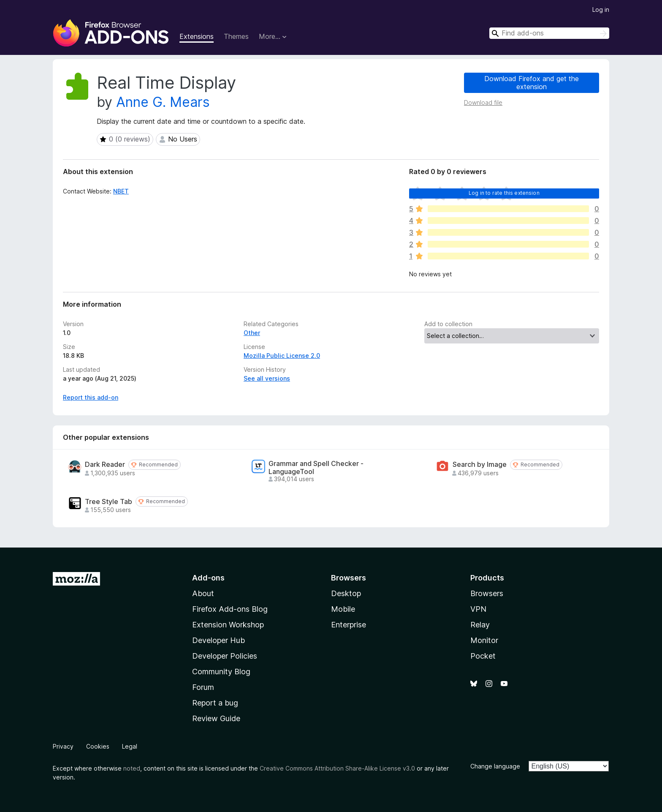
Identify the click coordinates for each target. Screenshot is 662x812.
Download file (483, 102)
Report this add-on (91, 397)
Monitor (484, 640)
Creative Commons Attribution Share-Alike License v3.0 (337, 768)
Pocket (483, 656)
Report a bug (215, 703)
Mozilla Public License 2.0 (282, 356)
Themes (236, 36)
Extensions (197, 36)
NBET (121, 191)
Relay (480, 625)
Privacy (63, 746)
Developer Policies (225, 656)
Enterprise (349, 625)
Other (252, 333)
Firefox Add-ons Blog (230, 609)
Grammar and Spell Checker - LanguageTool (316, 468)
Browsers (487, 593)
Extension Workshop (228, 625)
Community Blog (221, 672)
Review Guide (216, 718)
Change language (495, 766)
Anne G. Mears (163, 102)
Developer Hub (218, 640)
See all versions (267, 378)
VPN (478, 609)
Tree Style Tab (109, 502)
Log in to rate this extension (504, 193)
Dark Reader (105, 465)
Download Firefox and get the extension (532, 83)
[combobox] (549, 33)
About (203, 593)
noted (132, 768)
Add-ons (208, 578)
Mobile (343, 609)
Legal (130, 746)
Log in (601, 10)
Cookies (98, 746)
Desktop (346, 593)
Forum (203, 687)
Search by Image (480, 465)
